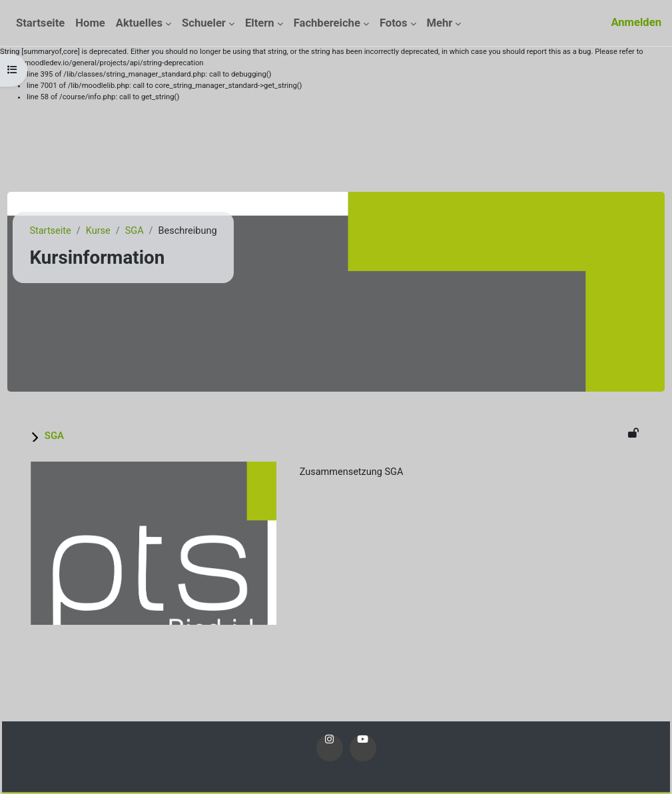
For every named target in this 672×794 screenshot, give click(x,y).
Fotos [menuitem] (394, 23)
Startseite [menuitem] (40, 23)
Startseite (81, 231)
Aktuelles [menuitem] (139, 23)
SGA (167, 231)
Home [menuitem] (90, 23)
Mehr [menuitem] (440, 23)
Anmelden (636, 22)
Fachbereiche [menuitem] (327, 23)
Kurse (129, 231)
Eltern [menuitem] (260, 23)
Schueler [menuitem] (204, 23)
